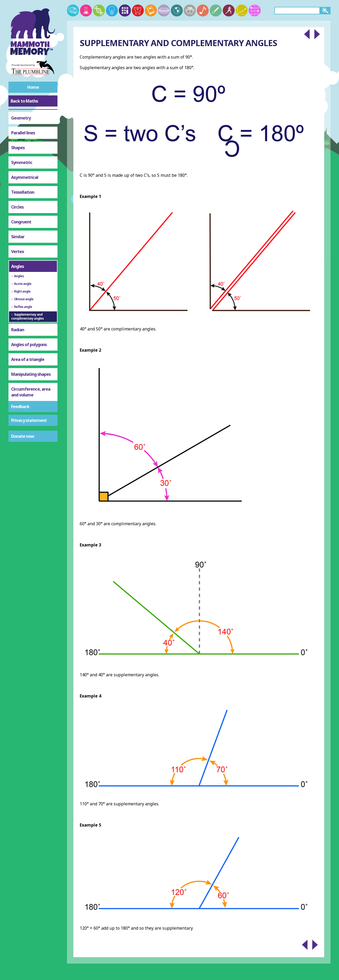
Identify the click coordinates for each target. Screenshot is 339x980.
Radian (18, 330)
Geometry (21, 118)
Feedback (20, 407)
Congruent (21, 222)
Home (33, 87)
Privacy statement (29, 420)
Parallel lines (23, 133)
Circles (17, 207)
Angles (17, 266)
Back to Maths (24, 101)
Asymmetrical (25, 177)
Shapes (18, 148)
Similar (18, 237)
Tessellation (23, 192)
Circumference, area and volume (31, 392)
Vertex (17, 251)
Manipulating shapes (31, 374)
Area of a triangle (28, 359)
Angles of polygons (29, 345)
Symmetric (22, 162)
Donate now (23, 436)
